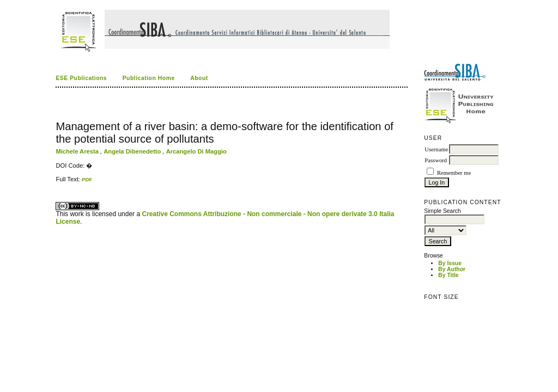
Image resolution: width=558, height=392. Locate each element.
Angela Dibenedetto (133, 151)
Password (436, 160)
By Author (452, 269)
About (199, 78)
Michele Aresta (78, 151)
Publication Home (149, 78)
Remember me (454, 173)
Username (436, 149)
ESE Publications (81, 78)
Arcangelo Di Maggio (196, 151)
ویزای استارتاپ (59, 183)
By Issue (450, 263)
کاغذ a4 (56, 183)
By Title (448, 275)
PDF (87, 179)
